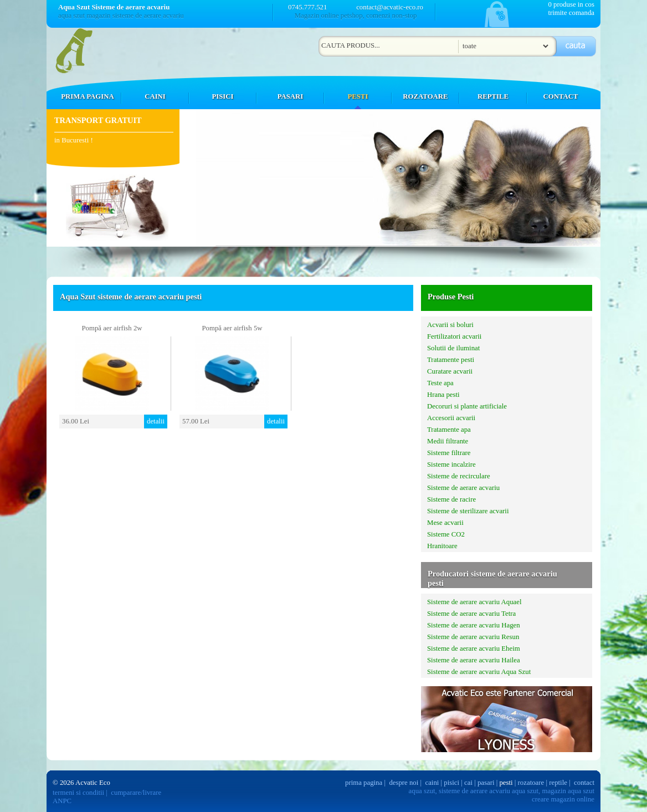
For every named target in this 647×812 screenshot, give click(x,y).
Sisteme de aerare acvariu (463, 488)
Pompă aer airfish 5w (232, 328)
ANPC (62, 801)
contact (584, 783)
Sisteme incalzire (451, 464)
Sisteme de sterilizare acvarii (468, 511)
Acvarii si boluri (450, 325)
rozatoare (531, 783)
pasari (486, 783)
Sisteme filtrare (449, 453)
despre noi (404, 783)
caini (432, 783)
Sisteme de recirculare (459, 476)
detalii (156, 421)
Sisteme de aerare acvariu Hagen (474, 625)
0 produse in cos (571, 4)
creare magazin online (563, 799)
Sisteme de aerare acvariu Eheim (474, 648)
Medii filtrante (448, 441)
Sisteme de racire (451, 499)
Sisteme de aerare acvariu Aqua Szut (479, 672)
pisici (451, 783)
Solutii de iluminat (453, 348)
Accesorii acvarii (451, 418)
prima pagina (364, 783)
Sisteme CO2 (446, 534)
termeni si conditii (78, 793)
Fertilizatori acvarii (454, 336)
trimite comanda (571, 13)
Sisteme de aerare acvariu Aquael (474, 602)
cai (468, 783)
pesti (506, 783)
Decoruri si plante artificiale (467, 406)
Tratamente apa (449, 430)
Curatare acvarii (450, 371)
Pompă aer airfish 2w (112, 328)
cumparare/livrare (136, 793)
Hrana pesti (443, 395)
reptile (558, 783)
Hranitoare (442, 546)
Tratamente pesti (451, 360)
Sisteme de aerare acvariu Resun (473, 637)
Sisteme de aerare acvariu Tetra (471, 614)
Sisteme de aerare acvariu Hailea (474, 660)
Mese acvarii (445, 523)
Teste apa (440, 383)
